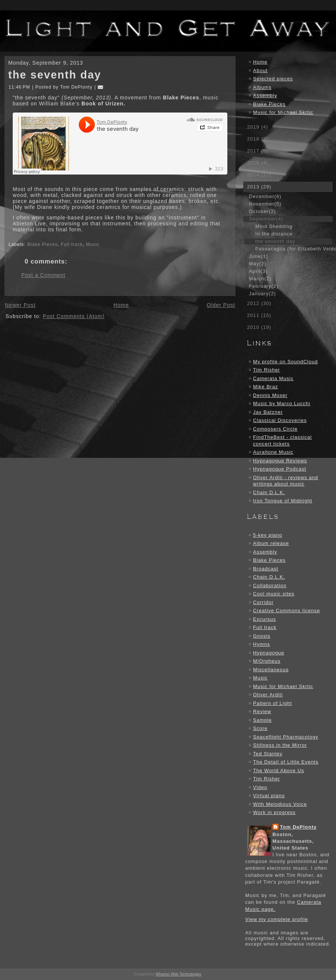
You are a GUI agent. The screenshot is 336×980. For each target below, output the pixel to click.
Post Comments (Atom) (74, 316)
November (265, 204)
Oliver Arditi (268, 695)
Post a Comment (43, 275)
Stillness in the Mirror (280, 745)
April (258, 271)
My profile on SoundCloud (286, 362)
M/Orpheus (267, 661)
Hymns (262, 644)
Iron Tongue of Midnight (283, 501)
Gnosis (262, 636)
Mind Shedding (274, 226)
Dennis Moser (270, 395)
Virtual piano (269, 796)
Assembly (265, 95)
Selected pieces (273, 79)
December (265, 196)
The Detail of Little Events (286, 762)
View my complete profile (277, 919)
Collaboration (270, 585)
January (262, 294)
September (266, 219)
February (264, 286)
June (259, 256)
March (260, 279)
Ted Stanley (268, 754)
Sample (262, 720)
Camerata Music (273, 378)
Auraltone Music (273, 452)
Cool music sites (274, 594)
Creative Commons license (287, 611)
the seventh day (55, 75)
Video (260, 787)
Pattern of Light (273, 703)
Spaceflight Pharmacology (286, 737)
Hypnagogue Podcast (280, 469)
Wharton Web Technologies (178, 974)
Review (262, 711)
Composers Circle (275, 429)
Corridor (263, 602)
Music (93, 244)
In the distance (274, 234)
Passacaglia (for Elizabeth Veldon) (294, 249)
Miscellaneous (271, 670)
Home (121, 305)
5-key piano (268, 535)
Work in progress (274, 812)
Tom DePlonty (298, 827)
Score (260, 728)
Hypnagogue (269, 653)
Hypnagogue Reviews (280, 461)
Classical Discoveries (280, 420)
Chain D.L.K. (269, 492)
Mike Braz (266, 387)
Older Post (221, 305)
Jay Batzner (268, 412)
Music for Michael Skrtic (283, 112)
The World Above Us (279, 771)
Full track (72, 244)
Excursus (265, 619)
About (260, 70)
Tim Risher (267, 370)
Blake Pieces (42, 244)
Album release (271, 543)
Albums (262, 87)
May (258, 264)
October (262, 211)
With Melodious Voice (280, 804)
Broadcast (266, 569)
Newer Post (20, 305)
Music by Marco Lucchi (282, 403)
